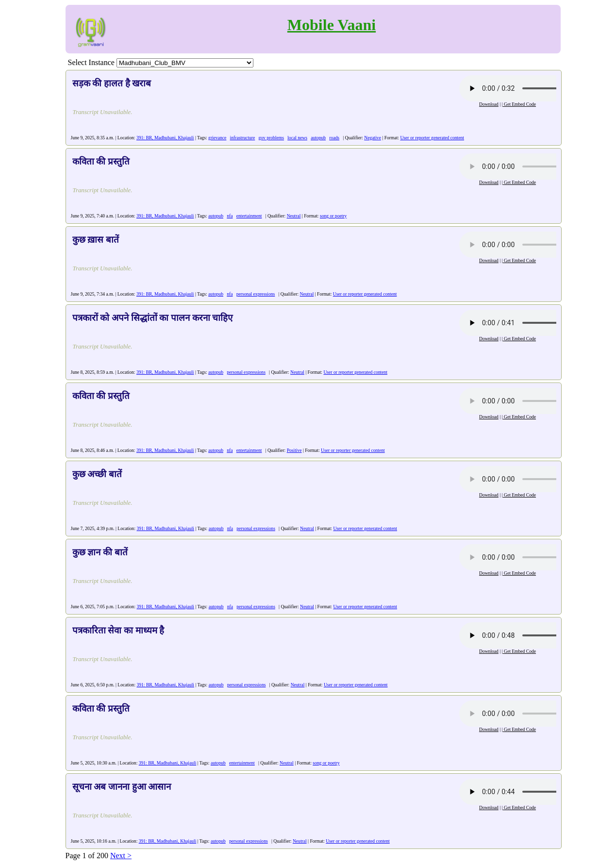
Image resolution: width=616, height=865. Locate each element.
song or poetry (333, 216)
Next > (121, 856)
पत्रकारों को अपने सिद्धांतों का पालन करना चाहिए (153, 318)
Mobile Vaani (332, 25)
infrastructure (243, 138)
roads (334, 138)
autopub (318, 138)
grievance (217, 138)
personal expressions (256, 294)
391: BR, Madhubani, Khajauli (165, 138)
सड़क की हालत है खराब (112, 83)
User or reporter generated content (432, 138)
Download (489, 104)
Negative (373, 138)
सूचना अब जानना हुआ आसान (122, 787)
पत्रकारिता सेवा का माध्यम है (118, 630)
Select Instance (91, 62)
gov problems (271, 138)
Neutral (294, 216)
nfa (230, 216)
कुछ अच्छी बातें (97, 474)
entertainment (249, 216)
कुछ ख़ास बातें (96, 240)
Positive (294, 450)
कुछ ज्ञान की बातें (100, 552)
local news (297, 138)
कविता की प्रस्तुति (101, 161)
